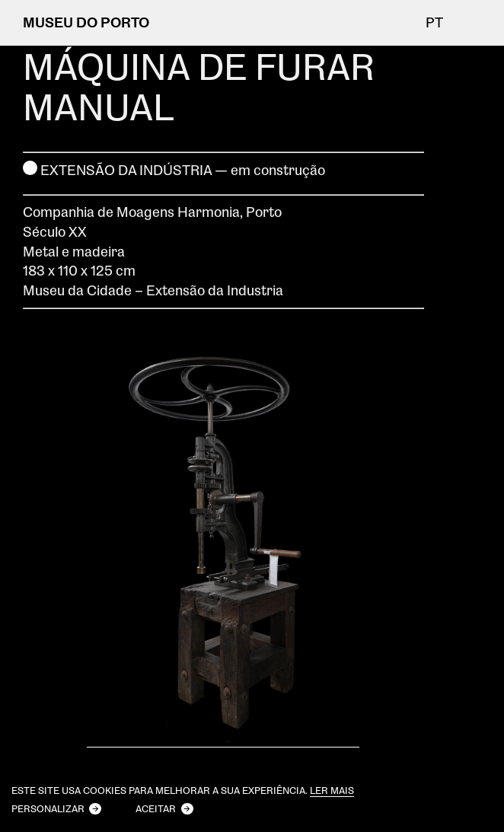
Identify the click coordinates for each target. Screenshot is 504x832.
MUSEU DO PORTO (86, 22)
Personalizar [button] (48, 808)
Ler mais (332, 791)
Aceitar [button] (156, 808)
